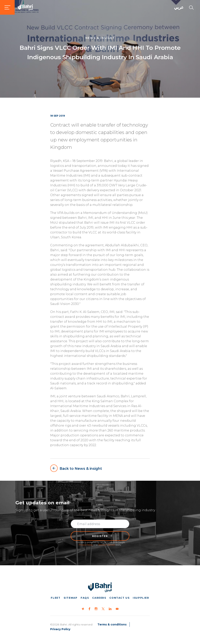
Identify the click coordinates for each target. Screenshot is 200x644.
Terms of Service (106, 545)
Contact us (119, 598)
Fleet (56, 598)
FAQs (85, 598)
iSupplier (141, 598)
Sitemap (71, 598)
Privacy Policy (86, 545)
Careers (99, 598)
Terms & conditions (112, 624)
